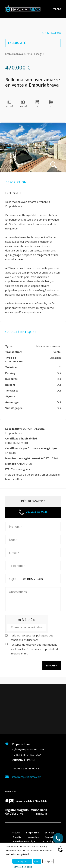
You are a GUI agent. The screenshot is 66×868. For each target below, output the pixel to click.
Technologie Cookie (22, 867)
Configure (48, 861)
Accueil (16, 833)
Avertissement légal (24, 841)
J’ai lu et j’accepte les (32, 638)
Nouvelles (33, 837)
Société (17, 837)
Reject (37, 861)
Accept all (22, 861)
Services (49, 833)
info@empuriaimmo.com (27, 777)
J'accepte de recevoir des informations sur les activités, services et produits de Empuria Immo (35, 649)
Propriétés (32, 833)
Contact (49, 837)
